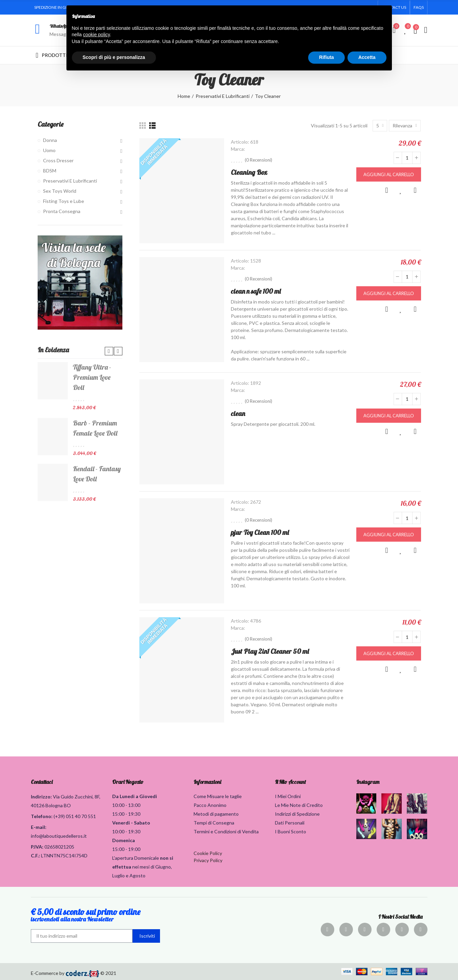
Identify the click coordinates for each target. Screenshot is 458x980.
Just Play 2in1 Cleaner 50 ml (270, 651)
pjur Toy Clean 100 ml (260, 532)
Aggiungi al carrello (389, 174)
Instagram (368, 782)
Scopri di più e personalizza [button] (114, 57)
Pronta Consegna (62, 211)
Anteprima (387, 190)
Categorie (51, 124)
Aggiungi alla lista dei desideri (401, 190)
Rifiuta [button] (326, 57)
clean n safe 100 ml (256, 291)
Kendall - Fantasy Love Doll (97, 474)
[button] (419, 7)
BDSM (50, 171)
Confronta (415, 190)
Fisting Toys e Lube (64, 201)
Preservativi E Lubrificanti (70, 181)
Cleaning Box (249, 172)
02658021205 (59, 847)
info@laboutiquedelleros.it (59, 836)
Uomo (49, 150)
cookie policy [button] (96, 35)
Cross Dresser (58, 160)
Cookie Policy (208, 853)
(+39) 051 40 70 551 (75, 816)
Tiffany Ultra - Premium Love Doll (92, 377)
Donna (50, 140)
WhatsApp (59, 26)
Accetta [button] (367, 57)
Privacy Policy (208, 860)
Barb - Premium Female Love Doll (95, 428)
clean (238, 413)
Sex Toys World (60, 191)
